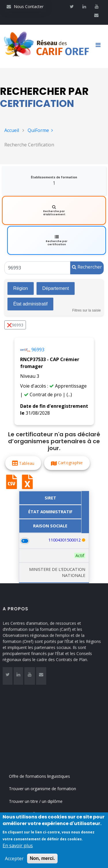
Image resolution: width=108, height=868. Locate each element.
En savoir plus (18, 846)
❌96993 (15, 325)
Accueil (12, 130)
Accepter (14, 858)
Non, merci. (42, 858)
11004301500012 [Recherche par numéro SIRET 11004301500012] (65, 540)
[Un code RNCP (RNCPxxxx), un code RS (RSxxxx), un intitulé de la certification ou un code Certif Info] (37, 268)
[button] (23, 463)
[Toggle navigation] (100, 46)
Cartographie (70, 463)
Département (56, 288)
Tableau (27, 463)
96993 (38, 350)
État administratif (30, 304)
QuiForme (40, 130)
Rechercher (87, 267)
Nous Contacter (25, 6)
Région (21, 288)
